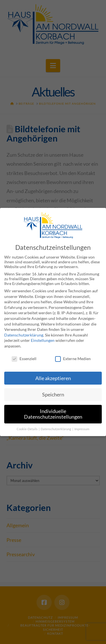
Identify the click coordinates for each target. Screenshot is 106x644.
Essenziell (24, 358)
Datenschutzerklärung (24, 335)
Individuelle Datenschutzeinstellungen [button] (53, 414)
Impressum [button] (82, 429)
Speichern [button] (53, 395)
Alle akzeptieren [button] (53, 378)
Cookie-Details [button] (27, 429)
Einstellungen (43, 340)
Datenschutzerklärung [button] (56, 429)
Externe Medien (73, 358)
